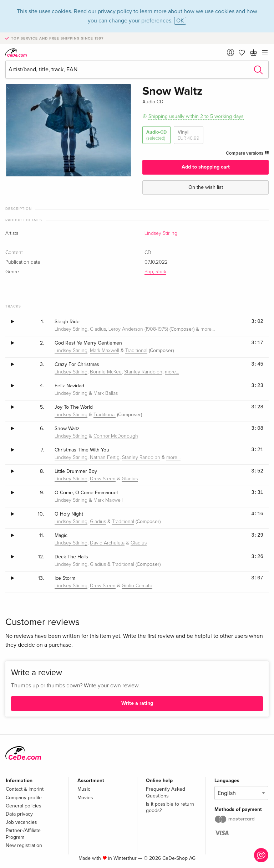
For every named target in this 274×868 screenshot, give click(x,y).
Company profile (24, 798)
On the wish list (206, 187)
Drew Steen (103, 479)
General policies (24, 806)
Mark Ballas (106, 393)
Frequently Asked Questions (166, 792)
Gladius (98, 329)
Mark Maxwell (105, 351)
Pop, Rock (155, 272)
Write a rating (137, 703)
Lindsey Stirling (161, 233)
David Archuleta (107, 543)
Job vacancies (21, 822)
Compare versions (247, 153)
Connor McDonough (116, 436)
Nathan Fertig (105, 458)
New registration (24, 845)
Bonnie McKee (106, 372)
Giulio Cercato (137, 586)
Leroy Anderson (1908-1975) (138, 329)
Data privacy (19, 814)
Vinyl (189, 135)
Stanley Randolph (143, 372)
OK (180, 21)
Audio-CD (156, 135)
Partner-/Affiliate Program (23, 834)
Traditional (136, 351)
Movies (85, 798)
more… (208, 329)
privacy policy (115, 11)
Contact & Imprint (25, 789)
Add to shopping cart (206, 167)
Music (84, 789)
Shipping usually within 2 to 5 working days (196, 116)
